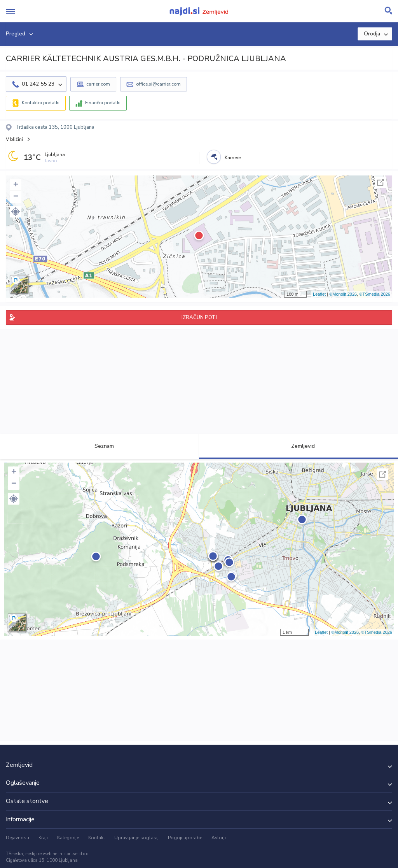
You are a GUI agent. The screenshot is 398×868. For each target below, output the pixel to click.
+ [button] (16, 185)
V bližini (14, 139)
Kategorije (68, 838)
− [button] (16, 197)
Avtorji (219, 838)
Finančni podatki (103, 103)
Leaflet (319, 294)
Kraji (43, 838)
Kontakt (97, 838)
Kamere (233, 158)
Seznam (100, 446)
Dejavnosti (17, 838)
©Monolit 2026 (343, 294)
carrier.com (98, 84)
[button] (16, 212)
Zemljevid (298, 446)
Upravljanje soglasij (136, 838)
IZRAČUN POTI (199, 317)
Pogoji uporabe (185, 838)
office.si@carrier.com (158, 84)
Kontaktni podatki (41, 103)
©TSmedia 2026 (375, 294)
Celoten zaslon (381, 182)
